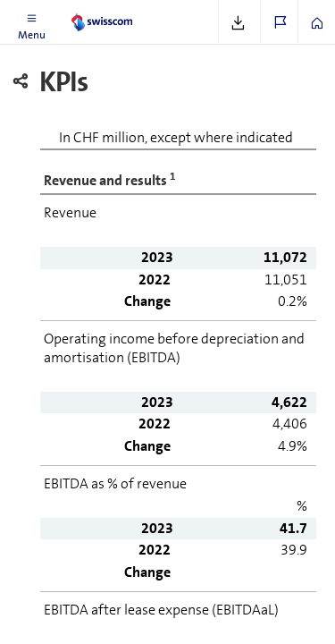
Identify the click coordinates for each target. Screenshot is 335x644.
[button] (31, 22)
